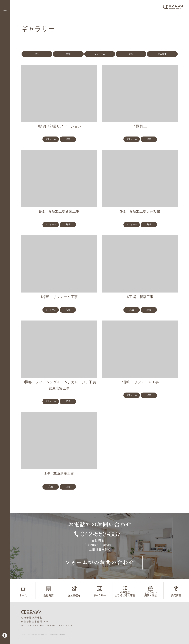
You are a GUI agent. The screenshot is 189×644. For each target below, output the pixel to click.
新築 (68, 54)
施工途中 (162, 54)
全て (37, 54)
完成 (131, 54)
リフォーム (100, 54)
